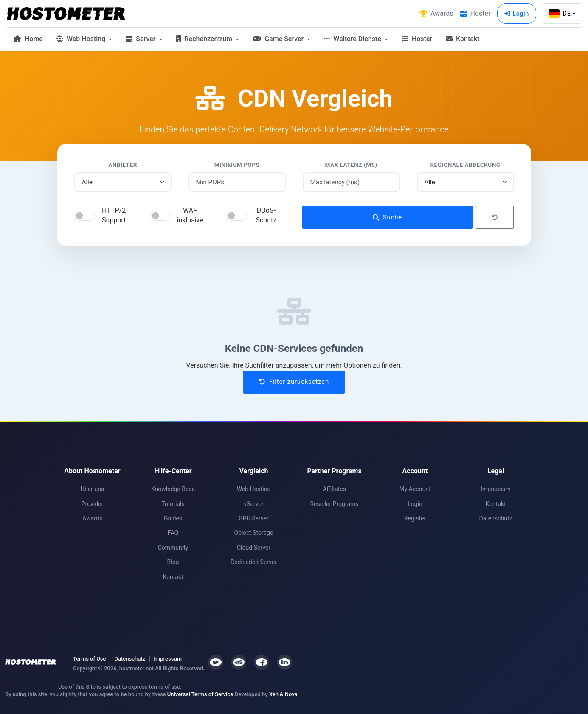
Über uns (92, 489)
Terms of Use (89, 659)
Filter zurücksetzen (294, 382)
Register (415, 518)
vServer (253, 504)
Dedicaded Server (254, 562)
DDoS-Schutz (266, 215)
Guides (173, 518)
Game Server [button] (279, 39)
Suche (387, 217)
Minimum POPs (237, 165)
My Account (415, 489)
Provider (93, 504)
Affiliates (334, 489)
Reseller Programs (334, 504)
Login (517, 14)
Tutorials (173, 504)
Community (173, 548)
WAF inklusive (190, 215)
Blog (173, 562)
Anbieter (123, 165)
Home (28, 39)
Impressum (495, 489)
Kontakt (463, 39)
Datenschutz (495, 518)
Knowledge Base (173, 489)
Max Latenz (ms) (351, 165)
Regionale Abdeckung (465, 165)
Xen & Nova (283, 694)
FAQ (173, 533)
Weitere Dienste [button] (353, 39)
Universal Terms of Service (200, 694)
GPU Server (253, 518)
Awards (92, 518)
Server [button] (141, 39)
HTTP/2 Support (114, 215)
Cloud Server (254, 548)
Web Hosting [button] (82, 39)
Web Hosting (254, 489)
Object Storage (254, 533)
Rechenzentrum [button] (205, 39)
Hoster (417, 39)
